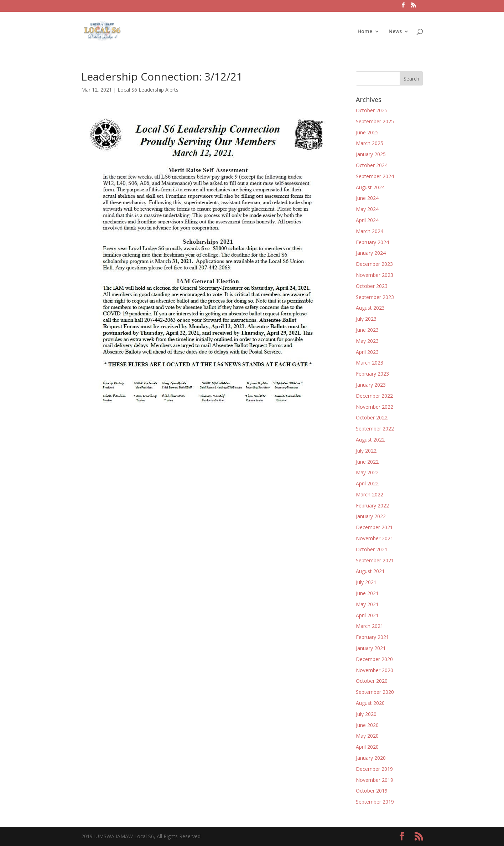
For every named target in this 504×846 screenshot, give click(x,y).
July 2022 (366, 451)
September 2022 (375, 429)
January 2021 (371, 648)
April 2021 (367, 615)
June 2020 (367, 725)
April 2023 (367, 352)
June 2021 (367, 593)
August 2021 (370, 571)
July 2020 (366, 714)
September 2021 (375, 560)
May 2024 (367, 209)
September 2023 (375, 297)
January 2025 (371, 154)
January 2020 (371, 758)
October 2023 (372, 286)
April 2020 (367, 747)
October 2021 (372, 549)
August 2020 (370, 703)
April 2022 (367, 483)
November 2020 (375, 670)
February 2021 (372, 637)
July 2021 (366, 582)
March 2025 (370, 143)
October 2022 (372, 417)
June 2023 (367, 330)
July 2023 (366, 319)
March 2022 (370, 494)
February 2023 (372, 374)
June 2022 (367, 462)
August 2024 (370, 187)
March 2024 (370, 231)
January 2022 (371, 516)
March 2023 (370, 363)
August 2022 (370, 440)
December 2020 (374, 659)
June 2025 (367, 132)
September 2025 (375, 121)
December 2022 (374, 396)
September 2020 (375, 692)
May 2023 (367, 341)
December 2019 (374, 769)
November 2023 (375, 275)
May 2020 (367, 736)
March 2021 (370, 626)
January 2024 (371, 253)
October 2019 (372, 791)
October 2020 (372, 681)
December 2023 (374, 264)
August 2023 (370, 308)
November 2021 (375, 538)
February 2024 (372, 242)
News (395, 32)
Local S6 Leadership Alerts (148, 90)
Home (365, 32)
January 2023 (371, 385)
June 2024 (367, 198)
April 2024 (367, 220)
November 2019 (375, 780)
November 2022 (375, 407)
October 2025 (372, 110)
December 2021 (374, 527)
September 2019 (375, 802)
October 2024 (372, 165)
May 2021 (367, 604)
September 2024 (375, 176)
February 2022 (372, 505)
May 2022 (367, 472)
